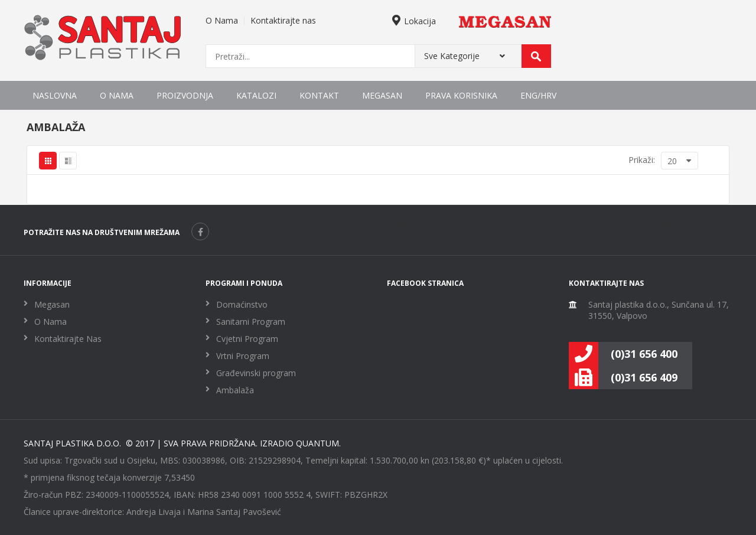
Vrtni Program (243, 356)
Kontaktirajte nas (283, 20)
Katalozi (256, 95)
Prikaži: (642, 160)
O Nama (222, 20)
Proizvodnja (185, 95)
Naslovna (55, 95)
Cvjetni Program (247, 339)
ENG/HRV (538, 95)
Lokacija (414, 21)
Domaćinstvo (242, 304)
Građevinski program (256, 373)
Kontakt (319, 95)
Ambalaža (235, 390)
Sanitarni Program (251, 322)
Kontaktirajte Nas (68, 339)
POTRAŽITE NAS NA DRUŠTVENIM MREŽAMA (102, 232)
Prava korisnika (461, 95)
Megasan (382, 95)
